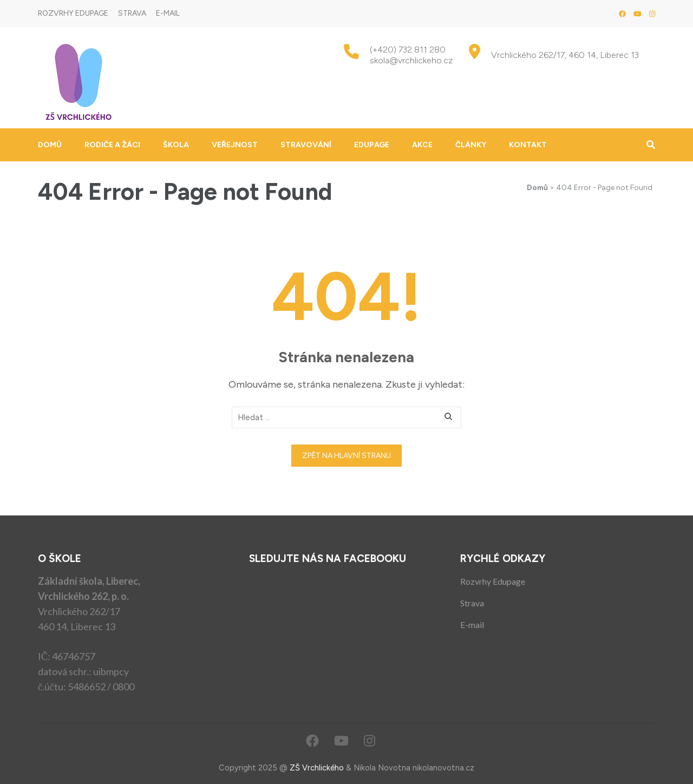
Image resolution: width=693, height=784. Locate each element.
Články (471, 145)
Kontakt (528, 145)
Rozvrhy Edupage (73, 13)
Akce (422, 145)
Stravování (306, 145)
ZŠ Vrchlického (317, 768)
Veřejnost (235, 145)
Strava (132, 13)
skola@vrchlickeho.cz (411, 60)
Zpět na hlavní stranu (346, 456)
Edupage (372, 145)
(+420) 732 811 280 (408, 50)
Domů (50, 145)
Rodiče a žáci (112, 145)
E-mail (168, 13)
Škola (176, 145)
